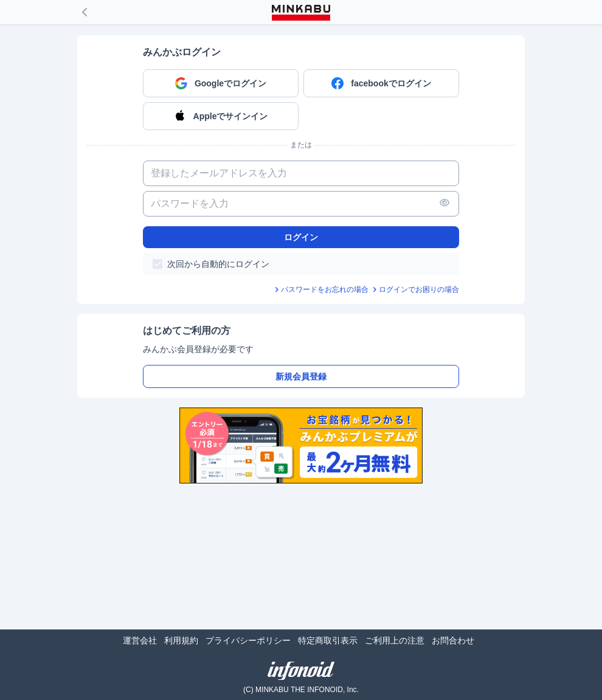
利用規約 (181, 640)
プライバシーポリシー (248, 640)
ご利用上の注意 (395, 640)
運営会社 (140, 640)
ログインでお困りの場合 (419, 289)
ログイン (301, 237)
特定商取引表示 (328, 640)
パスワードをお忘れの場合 (325, 289)
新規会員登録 (301, 376)
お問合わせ (453, 640)
